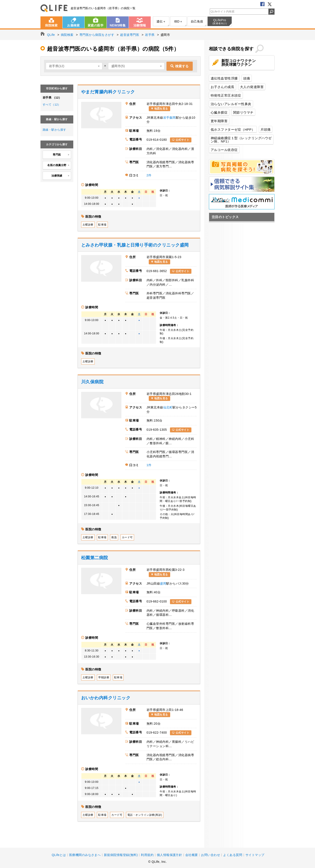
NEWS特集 (118, 25)
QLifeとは (59, 855)
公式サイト (182, 140)
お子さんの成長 (222, 87)
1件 (149, 465)
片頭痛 (266, 129)
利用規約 (147, 855)
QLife (54, 8)
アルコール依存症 (224, 150)
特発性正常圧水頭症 (226, 95)
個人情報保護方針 (170, 855)
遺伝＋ (161, 21)
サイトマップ (255, 855)
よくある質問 (233, 855)
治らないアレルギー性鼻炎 (231, 104)
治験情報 (140, 25)
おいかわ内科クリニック (106, 698)
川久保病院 (92, 382)
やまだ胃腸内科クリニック (108, 92)
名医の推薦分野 (58, 165)
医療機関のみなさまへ (85, 855)
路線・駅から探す (54, 130)
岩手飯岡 (170, 118)
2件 (149, 175)
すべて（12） (52, 105)
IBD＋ (178, 21)
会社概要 (192, 855)
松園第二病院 (95, 558)
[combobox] (74, 66)
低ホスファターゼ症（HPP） (233, 129)
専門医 (61, 155)
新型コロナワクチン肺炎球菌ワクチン (239, 63)
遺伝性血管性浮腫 (224, 78)
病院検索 (51, 25)
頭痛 (247, 78)
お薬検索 (73, 25)
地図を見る (161, 109)
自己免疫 (197, 21)
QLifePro (220, 22)
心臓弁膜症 (219, 112)
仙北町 (168, 407)
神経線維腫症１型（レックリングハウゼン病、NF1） (241, 140)
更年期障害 (219, 121)
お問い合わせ (211, 855)
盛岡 (163, 583)
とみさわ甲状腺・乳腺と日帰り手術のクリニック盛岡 (135, 245)
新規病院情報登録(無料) (121, 855)
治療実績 (60, 176)
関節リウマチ (243, 112)
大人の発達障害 (252, 87)
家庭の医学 (96, 25)
